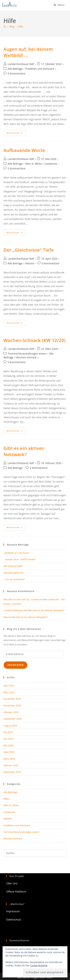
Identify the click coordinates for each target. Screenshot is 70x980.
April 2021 (9, 686)
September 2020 (13, 719)
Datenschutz (14, 919)
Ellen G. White (33, 164)
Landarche (51, 164)
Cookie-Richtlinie (39, 965)
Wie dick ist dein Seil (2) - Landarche (23, 599)
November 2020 (12, 705)
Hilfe (20, 26)
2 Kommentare (39, 468)
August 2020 (10, 726)
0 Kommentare (16, 73)
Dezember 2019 (12, 772)
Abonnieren (15, 665)
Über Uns (12, 883)
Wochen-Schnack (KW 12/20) (34, 340)
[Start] (5, 26)
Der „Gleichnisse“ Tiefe (29, 250)
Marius (7, 617)
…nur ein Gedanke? (14, 579)
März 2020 (9, 759)
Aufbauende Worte (24, 150)
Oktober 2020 (11, 712)
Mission (30, 263)
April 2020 (9, 752)
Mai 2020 (8, 745)
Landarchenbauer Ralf (21, 64)
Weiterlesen (16, 134)
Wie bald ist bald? (13, 566)
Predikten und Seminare (40, 69)
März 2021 (9, 692)
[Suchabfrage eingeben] (35, 853)
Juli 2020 (8, 732)
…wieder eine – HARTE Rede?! (20, 559)
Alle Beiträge (15, 69)
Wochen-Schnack (26, 357)
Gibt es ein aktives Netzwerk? (24, 451)
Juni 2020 (9, 739)
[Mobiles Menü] (59, 5)
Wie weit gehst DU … (15, 573)
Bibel (6, 799)
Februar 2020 (11, 765)
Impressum (13, 911)
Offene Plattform (16, 892)
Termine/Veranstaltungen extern (27, 354)
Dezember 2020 (12, 699)
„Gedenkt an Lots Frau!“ (16, 553)
